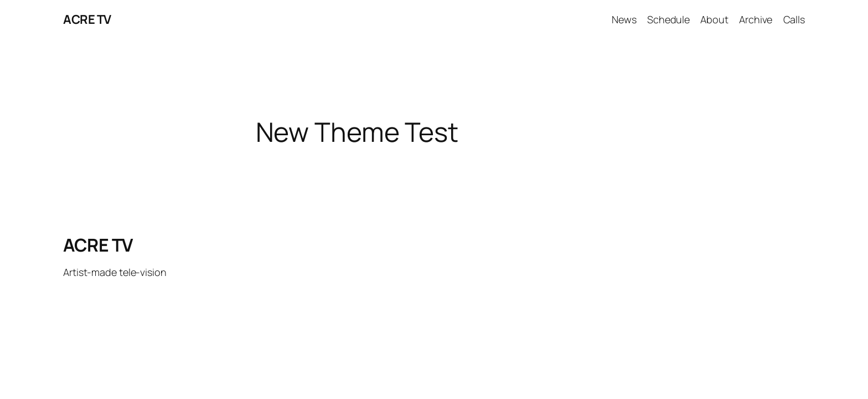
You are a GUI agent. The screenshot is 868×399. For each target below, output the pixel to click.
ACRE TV (87, 19)
